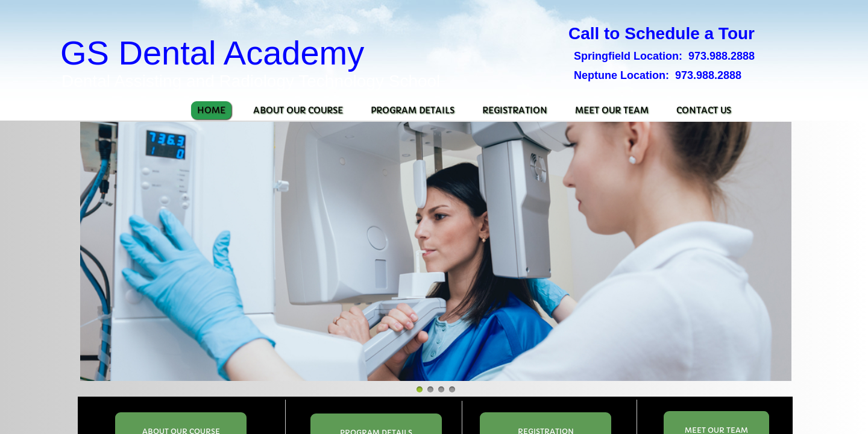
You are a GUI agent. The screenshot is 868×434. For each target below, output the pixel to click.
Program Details (413, 110)
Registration (515, 110)
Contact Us (704, 110)
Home (211, 110)
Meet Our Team (612, 110)
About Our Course (298, 110)
